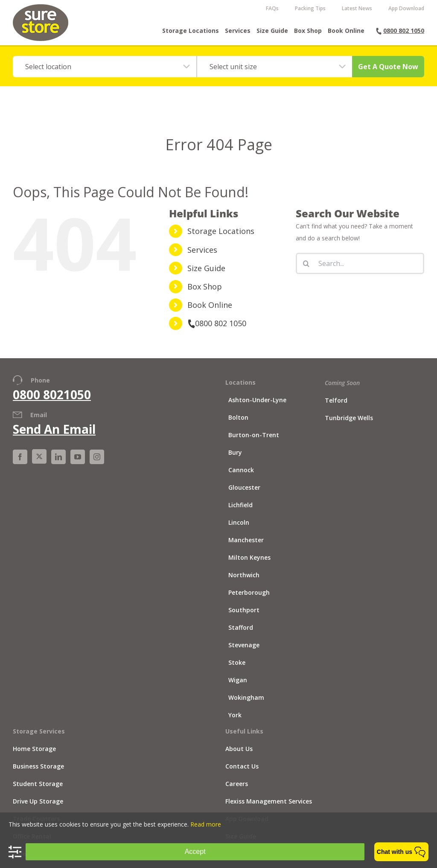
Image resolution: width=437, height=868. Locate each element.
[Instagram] (97, 464)
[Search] (306, 271)
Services (202, 257)
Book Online (210, 312)
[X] (39, 464)
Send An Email (54, 436)
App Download (406, 8)
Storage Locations (221, 238)
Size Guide (206, 275)
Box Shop (205, 294)
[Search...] (360, 271)
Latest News (357, 8)
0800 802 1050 (217, 330)
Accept (195, 852)
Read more (206, 824)
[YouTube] (78, 464)
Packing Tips (310, 8)
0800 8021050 (52, 401)
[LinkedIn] (58, 464)
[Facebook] (20, 464)
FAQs (272, 8)
